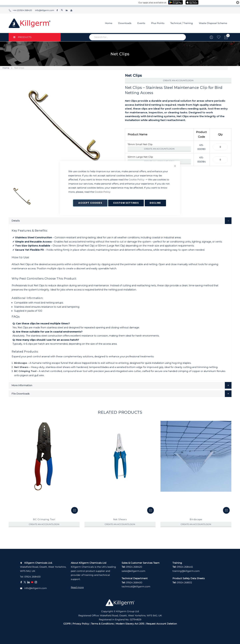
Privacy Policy (81, 624)
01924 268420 (134, 567)
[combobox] (137, 37)
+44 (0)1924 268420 (20, 10)
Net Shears (21, 367)
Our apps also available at (152, 2)
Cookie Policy (137, 179)
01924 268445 (185, 567)
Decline (155, 203)
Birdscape (21, 363)
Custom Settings (126, 203)
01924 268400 (32, 577)
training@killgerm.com (186, 571)
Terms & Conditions (102, 624)
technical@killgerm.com (136, 586)
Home (109, 23)
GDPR (67, 624)
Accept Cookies (90, 203)
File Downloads (20, 394)
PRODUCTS (22, 37)
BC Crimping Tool (25, 371)
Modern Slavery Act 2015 (130, 624)
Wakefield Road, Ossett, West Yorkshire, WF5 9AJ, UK (43, 567)
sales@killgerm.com (133, 571)
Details (16, 221)
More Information (22, 385)
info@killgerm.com (44, 10)
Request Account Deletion (161, 624)
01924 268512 (184, 582)
